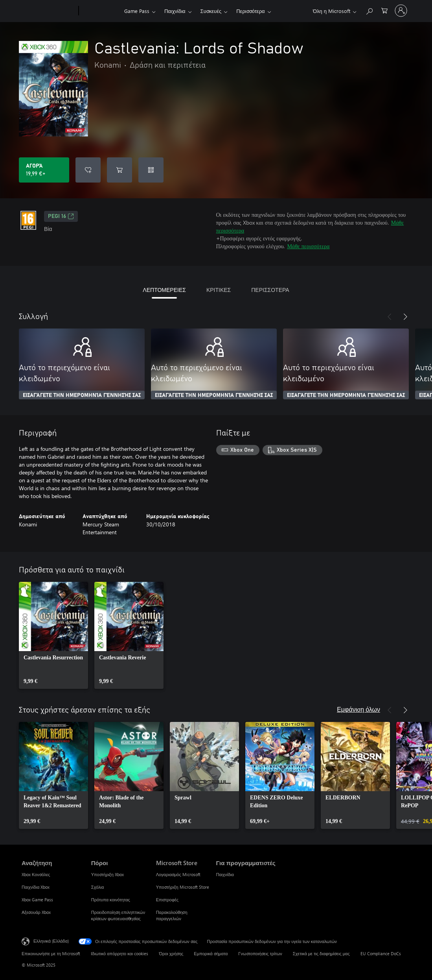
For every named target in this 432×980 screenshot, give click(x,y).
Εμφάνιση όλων (358, 709)
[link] (53, 635)
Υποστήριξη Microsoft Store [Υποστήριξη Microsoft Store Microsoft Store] (183, 887)
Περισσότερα (250, 11)
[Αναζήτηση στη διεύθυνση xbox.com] (369, 10)
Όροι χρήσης (171, 953)
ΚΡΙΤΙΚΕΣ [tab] (219, 290)
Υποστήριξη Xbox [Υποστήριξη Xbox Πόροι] (108, 874)
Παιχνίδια (175, 11)
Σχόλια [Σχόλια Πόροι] (98, 887)
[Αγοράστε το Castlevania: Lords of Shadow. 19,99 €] (44, 170)
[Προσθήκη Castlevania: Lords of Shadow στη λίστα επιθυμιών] (88, 170)
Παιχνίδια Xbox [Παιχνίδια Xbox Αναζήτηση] (36, 887)
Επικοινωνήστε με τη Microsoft (51, 953)
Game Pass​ (137, 11)
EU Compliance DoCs (381, 953)
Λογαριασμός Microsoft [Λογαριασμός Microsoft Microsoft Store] (178, 874)
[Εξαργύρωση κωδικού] (151, 170)
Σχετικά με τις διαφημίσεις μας (321, 953)
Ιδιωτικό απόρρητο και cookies (120, 953)
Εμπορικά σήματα (211, 953)
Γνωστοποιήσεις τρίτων (260, 953)
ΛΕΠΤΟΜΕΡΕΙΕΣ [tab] (164, 290)
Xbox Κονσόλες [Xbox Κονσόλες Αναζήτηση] (36, 874)
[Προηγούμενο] (390, 317)
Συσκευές (211, 11)
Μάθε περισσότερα (308, 246)
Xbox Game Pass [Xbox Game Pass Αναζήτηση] (37, 900)
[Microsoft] (49, 11)
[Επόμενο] (405, 317)
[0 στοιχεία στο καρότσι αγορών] (384, 10)
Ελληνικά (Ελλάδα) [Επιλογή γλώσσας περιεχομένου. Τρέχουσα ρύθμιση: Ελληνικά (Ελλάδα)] (51, 941)
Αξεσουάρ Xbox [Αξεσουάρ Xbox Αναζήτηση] (36, 912)
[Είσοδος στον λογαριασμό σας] (401, 11)
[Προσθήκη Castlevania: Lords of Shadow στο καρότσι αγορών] (119, 170)
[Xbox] (100, 11)
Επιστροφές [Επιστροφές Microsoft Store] (167, 900)
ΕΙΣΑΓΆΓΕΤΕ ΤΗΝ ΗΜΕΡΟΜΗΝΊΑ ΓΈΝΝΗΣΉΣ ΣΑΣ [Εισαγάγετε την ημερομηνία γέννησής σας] (82, 395)
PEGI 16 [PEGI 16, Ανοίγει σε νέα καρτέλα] (61, 216)
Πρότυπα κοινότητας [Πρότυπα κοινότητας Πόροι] (111, 900)
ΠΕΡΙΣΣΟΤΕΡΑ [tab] (270, 290)
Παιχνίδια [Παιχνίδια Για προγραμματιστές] (225, 874)
